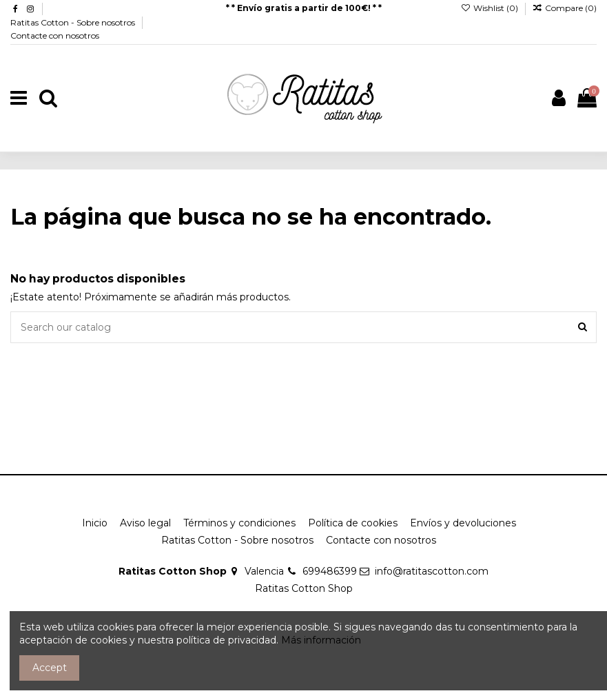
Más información (321, 640)
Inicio (95, 523)
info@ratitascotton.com (432, 571)
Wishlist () (490, 8)
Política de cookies (353, 523)
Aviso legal (145, 523)
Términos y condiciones (239, 523)
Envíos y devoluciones (463, 523)
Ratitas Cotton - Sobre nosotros (74, 22)
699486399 (330, 571)
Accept (50, 668)
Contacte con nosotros (55, 35)
